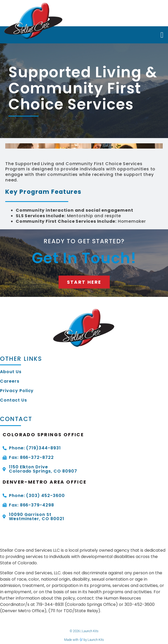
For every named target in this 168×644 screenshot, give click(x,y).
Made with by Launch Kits (84, 640)
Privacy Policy (17, 391)
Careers (10, 381)
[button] (162, 35)
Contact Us (14, 400)
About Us (11, 372)
